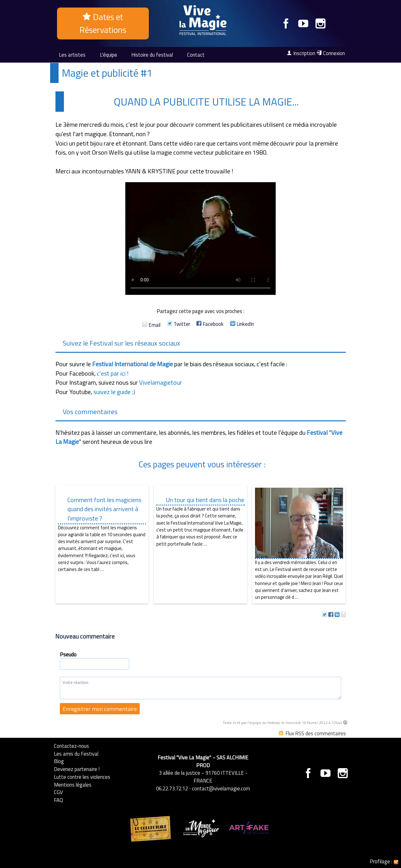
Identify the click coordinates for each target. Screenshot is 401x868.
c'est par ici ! (113, 373)
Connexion (331, 53)
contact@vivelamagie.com (221, 788)
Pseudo (68, 655)
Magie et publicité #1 (107, 73)
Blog (59, 761)
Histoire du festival (152, 55)
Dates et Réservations (103, 23)
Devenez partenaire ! (77, 769)
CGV (58, 792)
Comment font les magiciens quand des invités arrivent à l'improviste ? (104, 509)
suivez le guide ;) (114, 392)
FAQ (58, 800)
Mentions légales (73, 785)
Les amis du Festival (76, 754)
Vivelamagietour (161, 383)
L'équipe (109, 55)
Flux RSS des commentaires (312, 733)
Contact (196, 55)
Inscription (301, 53)
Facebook (210, 324)
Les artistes (72, 55)
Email (151, 325)
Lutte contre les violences (82, 777)
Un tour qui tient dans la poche (205, 500)
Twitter (179, 324)
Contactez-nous (71, 746)
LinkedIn (242, 324)
